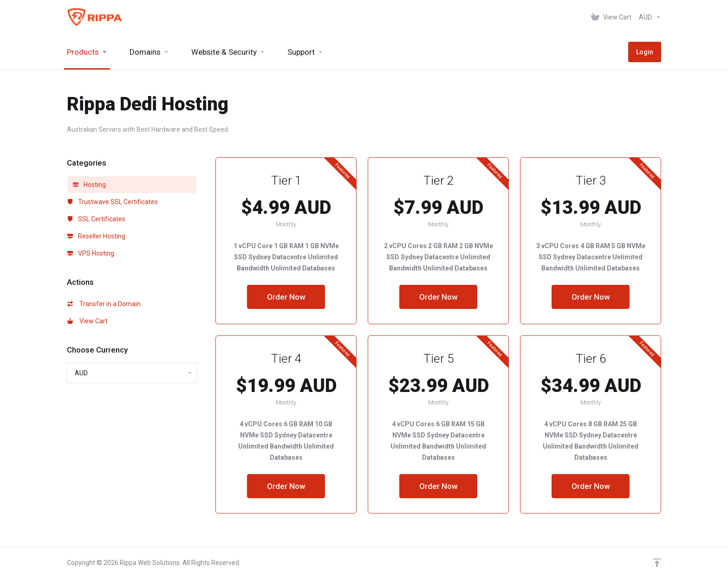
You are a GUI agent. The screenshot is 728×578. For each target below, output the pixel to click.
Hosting (89, 185)
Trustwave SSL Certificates (113, 202)
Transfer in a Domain (104, 304)
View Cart (88, 321)
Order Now (286, 297)
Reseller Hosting (96, 236)
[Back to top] (657, 563)
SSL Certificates (96, 219)
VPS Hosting (91, 253)
